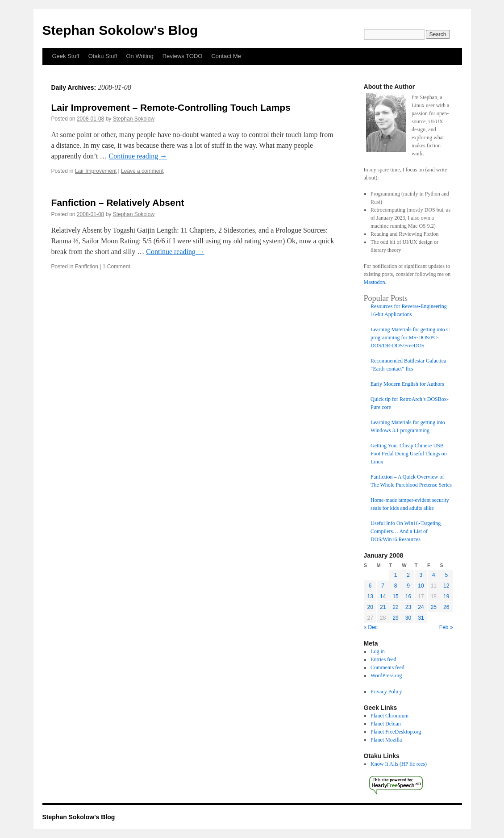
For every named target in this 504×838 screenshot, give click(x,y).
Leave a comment (142, 171)
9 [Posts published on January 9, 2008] (408, 586)
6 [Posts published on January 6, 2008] (370, 586)
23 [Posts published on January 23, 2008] (408, 607)
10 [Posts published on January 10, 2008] (421, 586)
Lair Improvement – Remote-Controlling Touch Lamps (171, 107)
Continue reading (138, 156)
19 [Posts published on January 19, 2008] (446, 596)
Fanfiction (87, 267)
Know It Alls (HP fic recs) (399, 764)
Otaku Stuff (103, 56)
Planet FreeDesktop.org (396, 732)
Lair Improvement (96, 171)
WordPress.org (386, 675)
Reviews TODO (183, 56)
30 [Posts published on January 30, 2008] (408, 618)
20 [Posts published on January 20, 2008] (370, 607)
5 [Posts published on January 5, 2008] (446, 575)
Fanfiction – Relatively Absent (118, 202)
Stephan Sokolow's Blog (120, 30)
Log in (378, 651)
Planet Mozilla (386, 740)
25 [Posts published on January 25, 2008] (434, 607)
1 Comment (117, 267)
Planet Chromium (389, 716)
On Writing (140, 56)
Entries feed (383, 659)
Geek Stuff (66, 56)
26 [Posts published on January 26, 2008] (446, 607)
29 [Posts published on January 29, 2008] (395, 618)
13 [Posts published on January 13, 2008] (370, 596)
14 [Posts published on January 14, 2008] (383, 596)
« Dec (371, 627)
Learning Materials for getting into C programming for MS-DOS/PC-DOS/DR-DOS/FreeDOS (410, 338)
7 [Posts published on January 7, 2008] (383, 586)
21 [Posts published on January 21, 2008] (383, 607)
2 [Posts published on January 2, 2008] (408, 575)
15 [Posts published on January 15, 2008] (395, 596)
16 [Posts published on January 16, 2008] (408, 596)
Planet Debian (386, 724)
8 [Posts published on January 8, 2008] (396, 586)
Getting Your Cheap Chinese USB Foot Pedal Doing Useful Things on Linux (409, 454)
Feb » (446, 627)
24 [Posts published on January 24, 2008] (421, 607)
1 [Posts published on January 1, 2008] (396, 575)
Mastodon (375, 282)
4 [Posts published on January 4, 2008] (434, 575)
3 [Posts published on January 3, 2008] (421, 575)
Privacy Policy (386, 692)
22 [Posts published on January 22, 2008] (395, 607)
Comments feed (387, 667)
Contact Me (226, 56)
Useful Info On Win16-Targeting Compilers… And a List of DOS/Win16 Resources (406, 531)
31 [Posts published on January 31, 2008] (421, 618)
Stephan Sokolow (134, 119)
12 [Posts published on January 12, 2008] (446, 586)
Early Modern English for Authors (407, 384)
